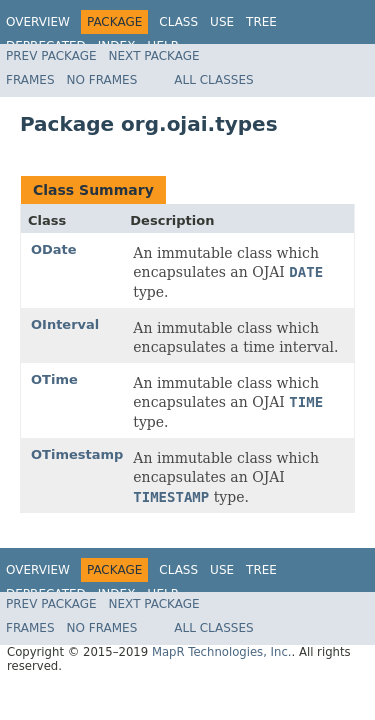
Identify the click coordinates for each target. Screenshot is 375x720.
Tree (261, 22)
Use (222, 22)
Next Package (154, 56)
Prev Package (51, 56)
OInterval (65, 324)
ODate (54, 249)
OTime (54, 379)
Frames (30, 80)
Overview (38, 22)
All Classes (213, 80)
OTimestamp (77, 454)
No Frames (102, 80)
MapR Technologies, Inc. (222, 652)
